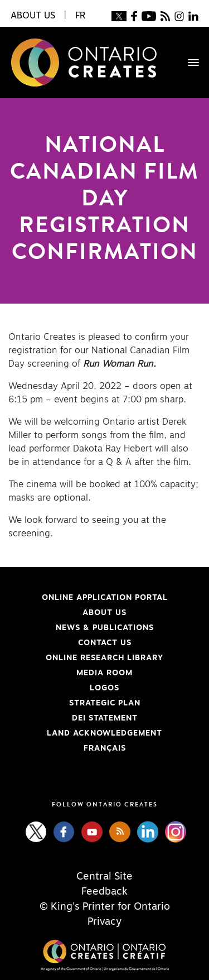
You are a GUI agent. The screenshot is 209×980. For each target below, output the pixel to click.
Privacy (104, 922)
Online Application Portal (88, 598)
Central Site (104, 877)
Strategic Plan (105, 703)
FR (80, 16)
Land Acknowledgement (85, 733)
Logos (104, 688)
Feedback (104, 892)
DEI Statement (73, 718)
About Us (104, 613)
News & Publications (105, 628)
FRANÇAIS (105, 748)
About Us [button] (33, 16)
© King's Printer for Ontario (105, 907)
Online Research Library (86, 658)
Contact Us (105, 643)
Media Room (104, 673)
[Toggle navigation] (188, 63)
